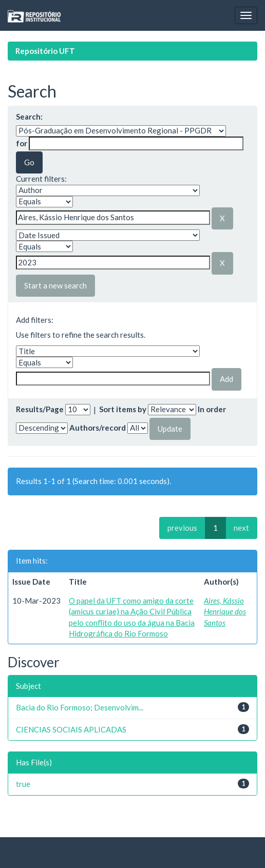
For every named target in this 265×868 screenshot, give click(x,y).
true (23, 784)
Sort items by (123, 409)
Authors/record (98, 428)
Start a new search (55, 285)
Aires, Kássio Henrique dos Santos (225, 612)
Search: (29, 117)
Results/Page (40, 409)
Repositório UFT (45, 51)
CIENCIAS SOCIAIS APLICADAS (71, 729)
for (22, 143)
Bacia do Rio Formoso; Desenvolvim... (80, 707)
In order (212, 409)
